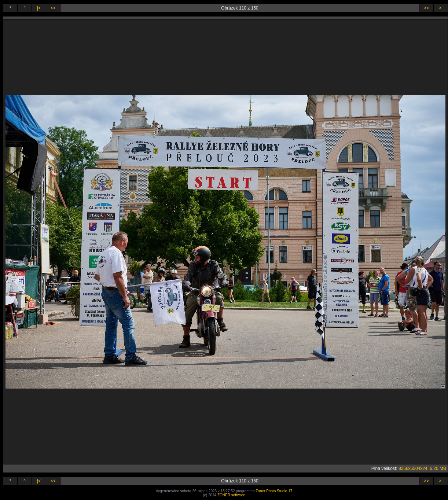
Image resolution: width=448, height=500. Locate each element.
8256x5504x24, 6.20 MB (422, 468)
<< (53, 8)
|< (39, 8)
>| (441, 8)
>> (426, 8)
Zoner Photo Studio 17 (274, 491)
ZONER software (231, 495)
